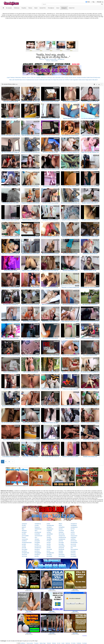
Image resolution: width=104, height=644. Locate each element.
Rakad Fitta (56, 80)
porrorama (61, 554)
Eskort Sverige (65, 78)
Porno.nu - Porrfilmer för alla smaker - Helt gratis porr (52, 59)
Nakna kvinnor (23, 80)
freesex (24, 537)
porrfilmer (37, 549)
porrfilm (24, 525)
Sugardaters (76, 80)
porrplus (61, 551)
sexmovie (61, 531)
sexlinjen (61, 532)
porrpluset (61, 549)
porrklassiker (74, 543)
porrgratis (37, 541)
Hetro (89, 2)
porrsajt (24, 548)
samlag (49, 532)
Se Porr (73, 529)
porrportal (61, 548)
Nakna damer (82, 80)
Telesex (29, 78)
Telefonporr (50, 78)
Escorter (36, 80)
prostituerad (38, 532)
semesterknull (38, 536)
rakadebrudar (50, 525)
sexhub (73, 532)
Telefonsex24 (44, 78)
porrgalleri (37, 543)
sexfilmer (73, 539)
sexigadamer (74, 527)
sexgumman (74, 536)
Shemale (99, 2)
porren (48, 551)
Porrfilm (49, 541)
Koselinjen (38, 78)
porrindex (49, 554)
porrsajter (61, 543)
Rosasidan (84, 78)
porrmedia (73, 546)
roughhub (49, 531)
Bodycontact (97, 78)
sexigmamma (62, 537)
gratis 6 (24, 527)
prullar (48, 524)
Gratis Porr (50, 80)
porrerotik (49, 549)
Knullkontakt (42, 80)
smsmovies (25, 539)
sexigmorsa (62, 536)
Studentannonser (30, 80)
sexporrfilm (62, 546)
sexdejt (24, 546)
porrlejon (24, 532)
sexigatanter (62, 539)
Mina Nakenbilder (57, 78)
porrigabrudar (26, 553)
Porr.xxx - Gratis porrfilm (52, 61)
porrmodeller (25, 536)
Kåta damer (95, 80)
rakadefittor (50, 534)
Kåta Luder (12, 80)
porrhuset (24, 554)
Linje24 (8, 78)
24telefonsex (38, 529)
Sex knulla (61, 534)
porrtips (49, 536)
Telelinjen (13, 78)
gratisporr (24, 524)
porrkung (73, 553)
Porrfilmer (67, 80)
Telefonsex (24, 78)
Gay (93, 2)
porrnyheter (62, 556)
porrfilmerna (38, 546)
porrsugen (25, 549)
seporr (60, 525)
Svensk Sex (62, 80)
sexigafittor (62, 527)
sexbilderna (38, 524)
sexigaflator (74, 525)
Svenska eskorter (72, 78)
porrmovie (73, 544)
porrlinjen (73, 551)
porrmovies (74, 541)
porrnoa (61, 541)
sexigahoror (74, 524)
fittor (23, 529)
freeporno (37, 527)
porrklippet (73, 556)
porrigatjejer (38, 553)
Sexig (72, 531)
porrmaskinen (74, 549)
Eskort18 (92, 78)
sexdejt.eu (23, 643)
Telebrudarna (18, 78)
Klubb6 (88, 78)
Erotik (46, 80)
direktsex (24, 531)
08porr (60, 524)
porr (72, 548)
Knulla (71, 80)
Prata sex (33, 78)
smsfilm (37, 525)
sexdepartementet (27, 543)
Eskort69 (17, 80)
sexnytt (61, 529)
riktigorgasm (50, 529)
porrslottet (49, 556)
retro (36, 537)
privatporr (49, 527)
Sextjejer (79, 78)
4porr (36, 531)
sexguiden (73, 537)
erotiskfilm (37, 534)
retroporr (37, 539)
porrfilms (37, 544)
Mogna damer (89, 80)
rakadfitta (49, 539)
